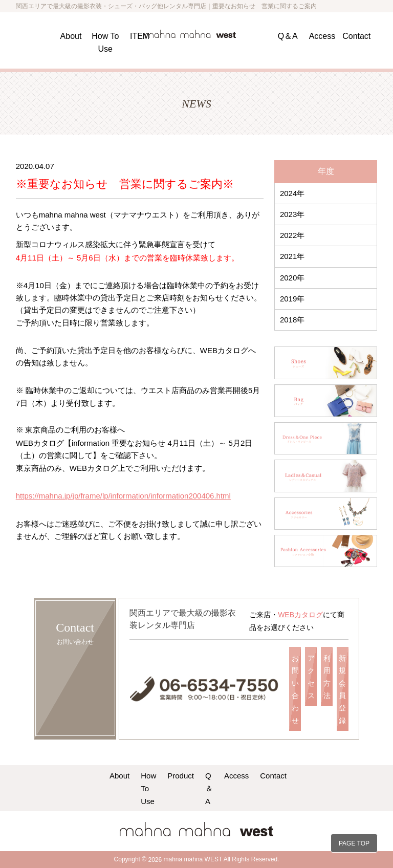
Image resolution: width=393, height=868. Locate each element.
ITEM (140, 36)
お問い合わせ (295, 689)
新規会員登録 (342, 689)
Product (181, 776)
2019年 (292, 299)
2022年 (292, 235)
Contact (356, 36)
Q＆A (288, 36)
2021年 (292, 256)
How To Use (148, 788)
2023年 (292, 214)
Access (322, 36)
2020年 (292, 278)
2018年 (292, 320)
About (71, 36)
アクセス (311, 677)
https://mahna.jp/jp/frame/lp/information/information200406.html (123, 496)
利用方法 (327, 677)
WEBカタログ (300, 615)
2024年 (292, 193)
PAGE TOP (354, 843)
